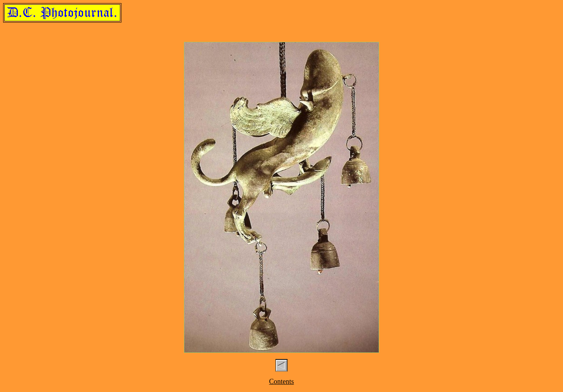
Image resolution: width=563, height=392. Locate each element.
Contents (281, 382)
